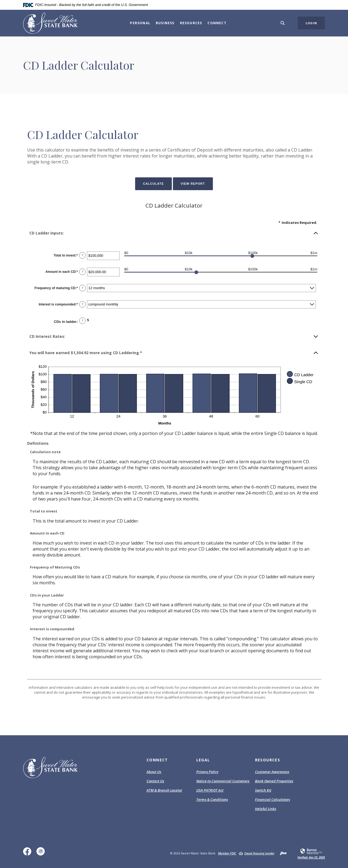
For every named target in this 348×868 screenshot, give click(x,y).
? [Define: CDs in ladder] (82, 321)
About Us (154, 772)
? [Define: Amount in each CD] (82, 272)
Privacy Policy (207, 772)
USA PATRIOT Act (210, 790)
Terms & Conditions (212, 799)
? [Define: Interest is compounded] (82, 304)
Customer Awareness (272, 772)
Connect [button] (217, 23)
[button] (174, 233)
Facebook (28, 853)
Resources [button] (191, 23)
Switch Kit (263, 790)
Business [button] (165, 23)
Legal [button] (203, 760)
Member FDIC (227, 853)
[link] (311, 853)
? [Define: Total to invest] (82, 255)
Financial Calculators (273, 799)
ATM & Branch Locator (164, 790)
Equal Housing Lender (259, 853)
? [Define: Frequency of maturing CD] (82, 288)
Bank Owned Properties (274, 781)
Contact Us (155, 781)
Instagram (42, 853)
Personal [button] (140, 23)
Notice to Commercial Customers (223, 781)
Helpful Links (266, 809)
